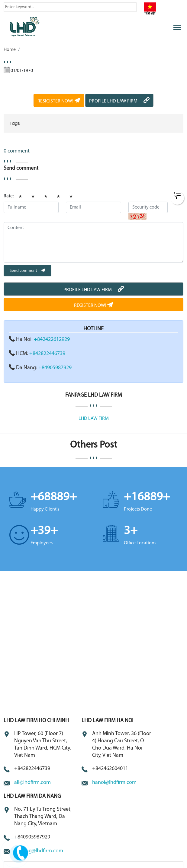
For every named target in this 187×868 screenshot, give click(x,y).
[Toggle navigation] (177, 27)
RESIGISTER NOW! (59, 101)
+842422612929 (52, 340)
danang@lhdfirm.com (39, 851)
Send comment (27, 271)
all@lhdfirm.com (32, 783)
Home (10, 50)
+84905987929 (55, 368)
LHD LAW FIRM (94, 419)
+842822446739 (47, 354)
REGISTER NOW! (94, 306)
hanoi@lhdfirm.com (114, 783)
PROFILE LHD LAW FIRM (119, 101)
